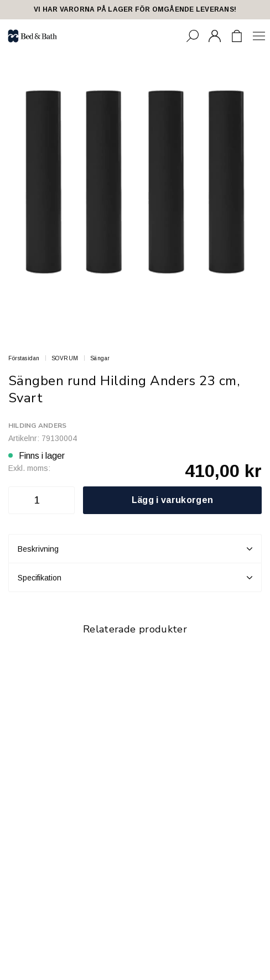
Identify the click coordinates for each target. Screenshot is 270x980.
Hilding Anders (37, 426)
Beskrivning (135, 549)
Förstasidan (24, 358)
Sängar (100, 358)
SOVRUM (65, 358)
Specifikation (135, 578)
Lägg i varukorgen (172, 500)
